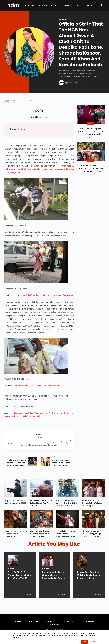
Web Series (79, 5)
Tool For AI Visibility (54, 626)
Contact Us (51, 622)
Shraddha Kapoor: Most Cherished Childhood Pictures (37, 386)
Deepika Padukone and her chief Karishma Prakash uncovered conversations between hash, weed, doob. (39, 169)
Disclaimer (89, 622)
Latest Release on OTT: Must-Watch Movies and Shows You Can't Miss (91, 168)
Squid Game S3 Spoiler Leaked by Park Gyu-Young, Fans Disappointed (91, 131)
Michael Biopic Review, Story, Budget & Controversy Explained (66, 535)
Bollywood (28, 5)
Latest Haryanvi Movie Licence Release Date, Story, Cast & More (40, 535)
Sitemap (18, 622)
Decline (92, 642)
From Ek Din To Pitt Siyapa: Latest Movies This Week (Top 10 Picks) (42, 504)
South (54, 5)
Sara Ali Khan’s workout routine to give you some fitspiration (46, 295)
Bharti (34, 117)
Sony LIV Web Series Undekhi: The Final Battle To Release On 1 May (67, 504)
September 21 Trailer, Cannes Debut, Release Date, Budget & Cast (92, 504)
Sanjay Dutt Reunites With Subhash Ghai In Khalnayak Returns (16, 535)
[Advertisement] (8, 44)
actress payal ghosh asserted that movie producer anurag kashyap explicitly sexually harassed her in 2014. (63, 463)
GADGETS (11, 576)
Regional (66, 5)
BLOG (91, 124)
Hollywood (42, 5)
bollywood (63, 19)
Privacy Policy (70, 622)
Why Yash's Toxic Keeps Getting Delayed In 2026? (15, 502)
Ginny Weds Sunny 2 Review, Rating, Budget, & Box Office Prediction (93, 535)
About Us (33, 622)
